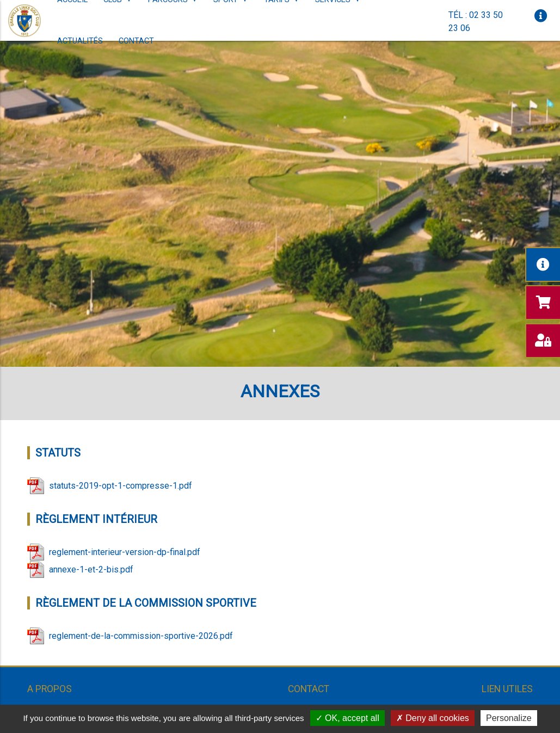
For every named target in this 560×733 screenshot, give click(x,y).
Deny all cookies (433, 718)
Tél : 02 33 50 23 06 (476, 21)
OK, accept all (347, 718)
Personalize (509, 718)
